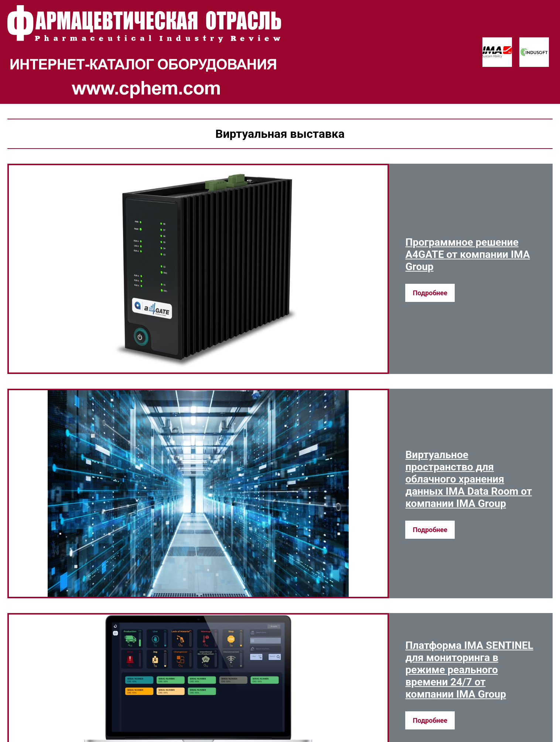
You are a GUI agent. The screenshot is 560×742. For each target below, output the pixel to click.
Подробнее (430, 293)
